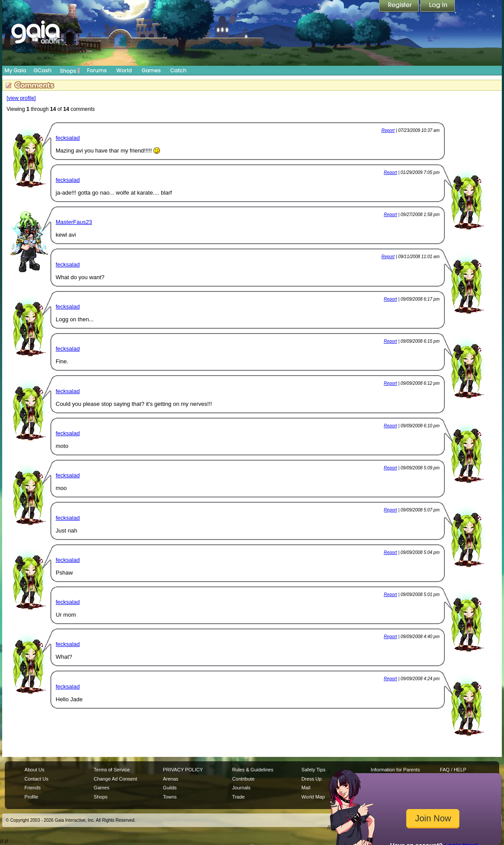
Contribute (243, 779)
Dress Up (312, 779)
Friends (33, 788)
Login (438, 7)
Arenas (171, 779)
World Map (313, 797)
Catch (179, 70)
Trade (238, 797)
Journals (241, 788)
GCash (43, 70)
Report (388, 130)
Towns (170, 797)
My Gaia (15, 70)
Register (400, 7)
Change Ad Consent (115, 779)
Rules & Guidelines (253, 770)
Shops (70, 71)
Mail (306, 788)
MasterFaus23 (74, 222)
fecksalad (68, 138)
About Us (34, 770)
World (124, 70)
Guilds (170, 788)
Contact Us (37, 779)
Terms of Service (112, 770)
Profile (31, 797)
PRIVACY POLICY (183, 770)
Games (151, 70)
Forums (97, 70)
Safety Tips (314, 770)
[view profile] (21, 98)
